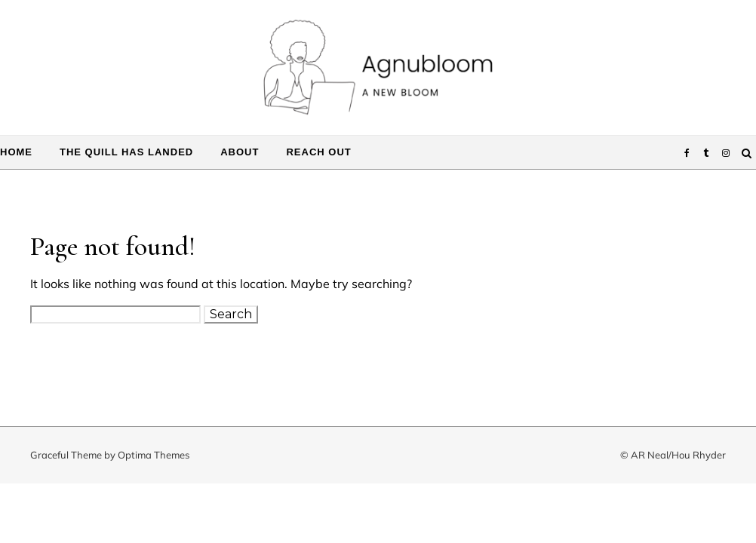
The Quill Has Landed (126, 152)
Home (16, 152)
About (240, 152)
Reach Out (318, 152)
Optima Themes (154, 455)
